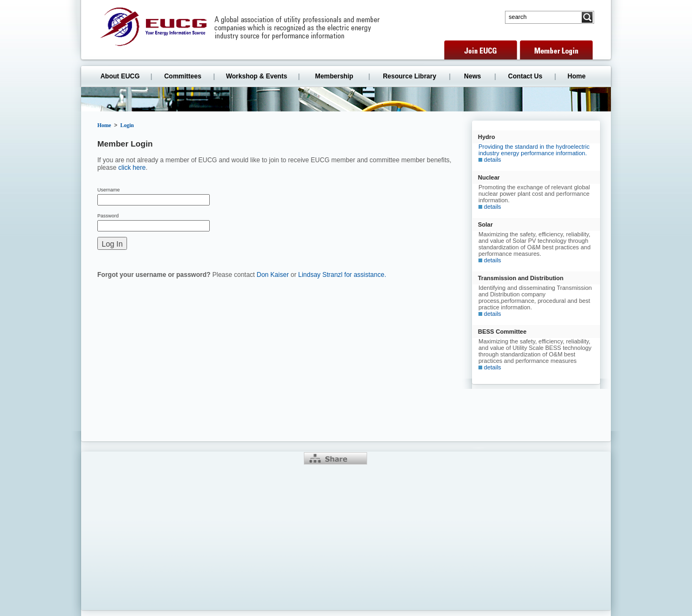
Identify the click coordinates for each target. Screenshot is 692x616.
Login (127, 125)
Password (108, 216)
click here (132, 168)
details (493, 160)
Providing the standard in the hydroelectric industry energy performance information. (534, 153)
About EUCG (120, 76)
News (472, 76)
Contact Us (525, 76)
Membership (334, 76)
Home (577, 76)
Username (109, 190)
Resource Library (410, 76)
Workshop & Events (257, 76)
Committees (183, 76)
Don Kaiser (273, 275)
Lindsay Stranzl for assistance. (342, 275)
